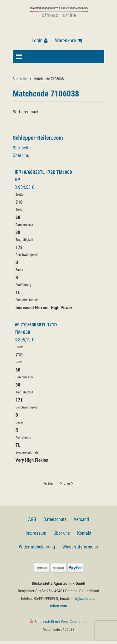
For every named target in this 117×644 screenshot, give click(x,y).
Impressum (36, 533)
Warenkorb (68, 41)
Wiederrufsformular (80, 547)
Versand (81, 519)
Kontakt (84, 533)
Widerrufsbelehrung (37, 547)
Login (40, 41)
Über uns (21, 155)
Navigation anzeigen (19, 56)
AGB (32, 519)
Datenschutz (55, 519)
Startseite (20, 79)
